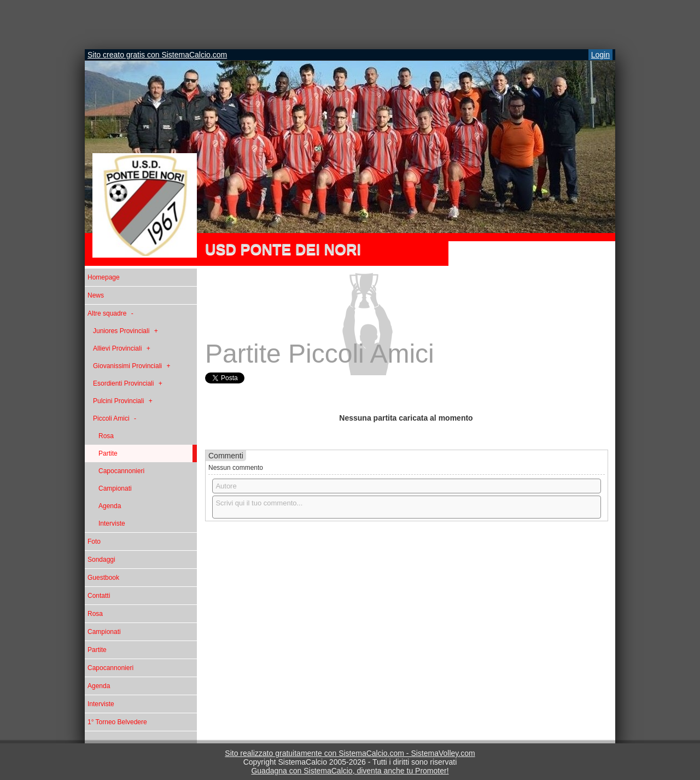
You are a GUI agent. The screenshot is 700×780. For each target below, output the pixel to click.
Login (600, 55)
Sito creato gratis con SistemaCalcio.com (157, 55)
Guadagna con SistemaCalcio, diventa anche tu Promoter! (350, 771)
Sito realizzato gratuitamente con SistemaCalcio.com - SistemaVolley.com (350, 753)
